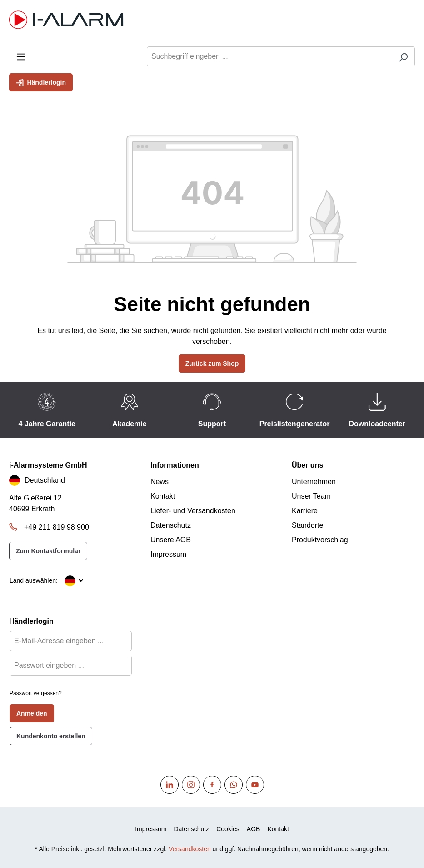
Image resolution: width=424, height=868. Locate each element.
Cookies (228, 829)
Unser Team (311, 496)
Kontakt (163, 496)
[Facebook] (212, 785)
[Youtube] (255, 785)
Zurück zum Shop (212, 363)
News (160, 482)
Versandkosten (190, 849)
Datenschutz (171, 525)
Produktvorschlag (320, 540)
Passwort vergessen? (36, 693)
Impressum (168, 554)
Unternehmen (314, 482)
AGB (254, 829)
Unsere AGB (171, 540)
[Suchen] (403, 56)
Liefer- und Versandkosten (193, 511)
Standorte (307, 525)
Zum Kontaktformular (48, 551)
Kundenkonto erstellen (51, 736)
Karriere (305, 511)
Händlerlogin (41, 82)
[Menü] (21, 56)
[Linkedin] (170, 785)
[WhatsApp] (234, 785)
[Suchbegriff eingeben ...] (269, 56)
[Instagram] (191, 785)
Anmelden (32, 713)
